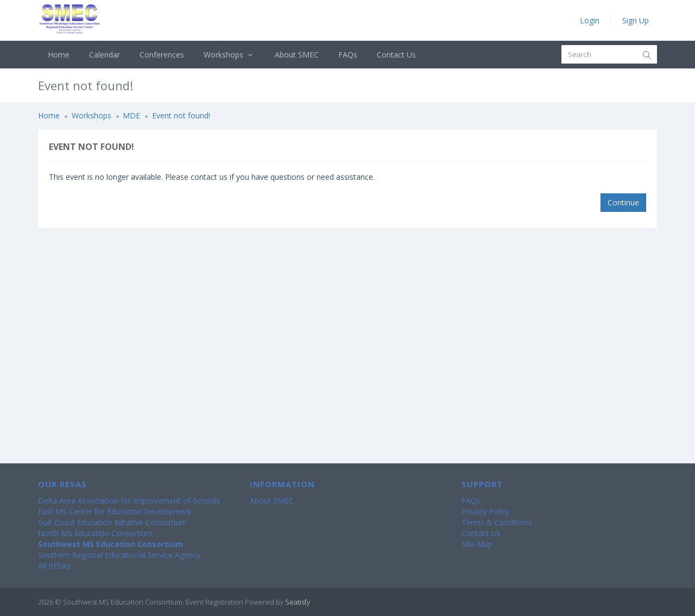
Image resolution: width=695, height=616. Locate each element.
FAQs (348, 55)
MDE (131, 115)
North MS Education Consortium (95, 533)
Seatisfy (298, 602)
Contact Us (396, 55)
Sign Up (636, 20)
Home (59, 55)
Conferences (162, 55)
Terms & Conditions (497, 522)
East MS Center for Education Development (115, 511)
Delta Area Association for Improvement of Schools (129, 501)
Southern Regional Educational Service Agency (119, 555)
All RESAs (54, 566)
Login (590, 20)
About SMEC (297, 55)
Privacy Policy (485, 511)
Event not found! (181, 115)
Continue (623, 202)
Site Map (477, 544)
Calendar (105, 55)
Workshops (229, 55)
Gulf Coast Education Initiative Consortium (112, 522)
